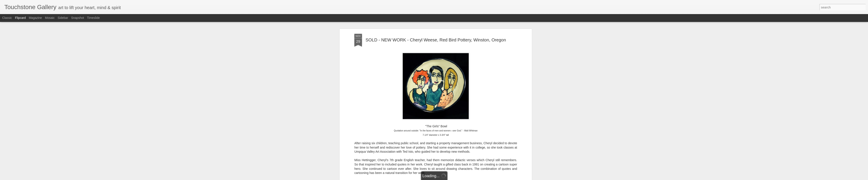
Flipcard (20, 18)
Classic (7, 18)
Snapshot (78, 18)
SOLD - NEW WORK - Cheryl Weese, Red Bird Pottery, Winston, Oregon (436, 38)
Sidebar (63, 18)
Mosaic (50, 18)
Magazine (35, 18)
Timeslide (93, 18)
